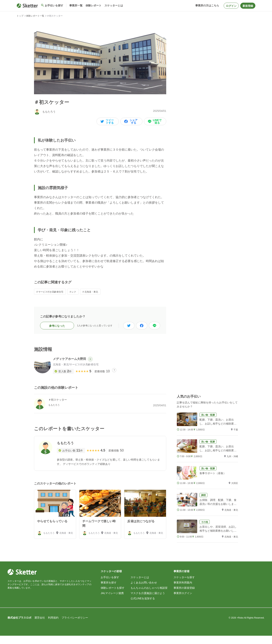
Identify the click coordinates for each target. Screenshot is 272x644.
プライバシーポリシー (75, 626)
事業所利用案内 (183, 591)
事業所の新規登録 (184, 596)
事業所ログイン (183, 601)
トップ (20, 16)
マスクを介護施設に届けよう (148, 601)
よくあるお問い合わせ (144, 591)
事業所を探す (109, 591)
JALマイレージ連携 (112, 601)
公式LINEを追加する (143, 607)
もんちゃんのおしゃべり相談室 (149, 596)
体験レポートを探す (113, 596)
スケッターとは (140, 586)
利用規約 (53, 626)
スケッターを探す (184, 586)
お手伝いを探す (110, 586)
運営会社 (40, 626)
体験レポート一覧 (35, 16)
